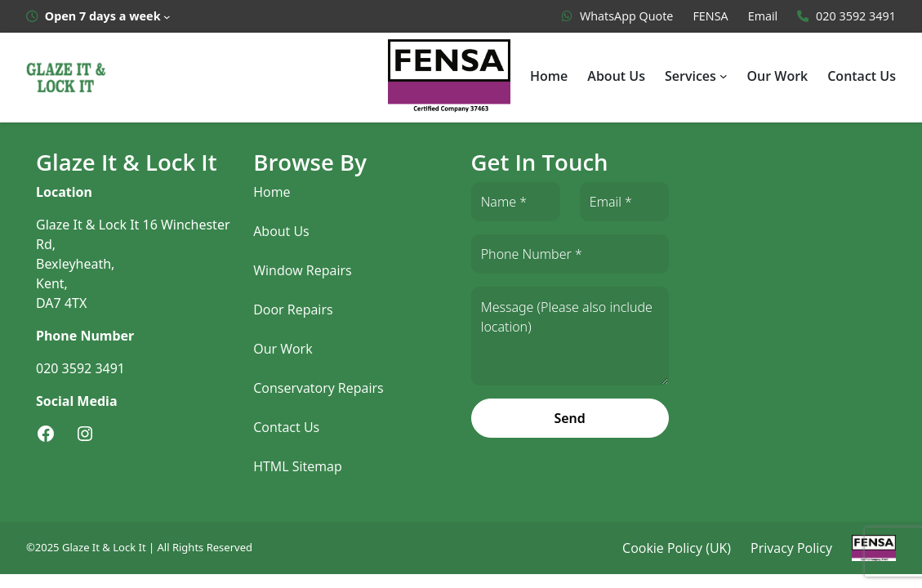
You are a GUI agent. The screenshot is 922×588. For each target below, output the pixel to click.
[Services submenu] (724, 76)
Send (569, 418)
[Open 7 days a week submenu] (98, 16)
